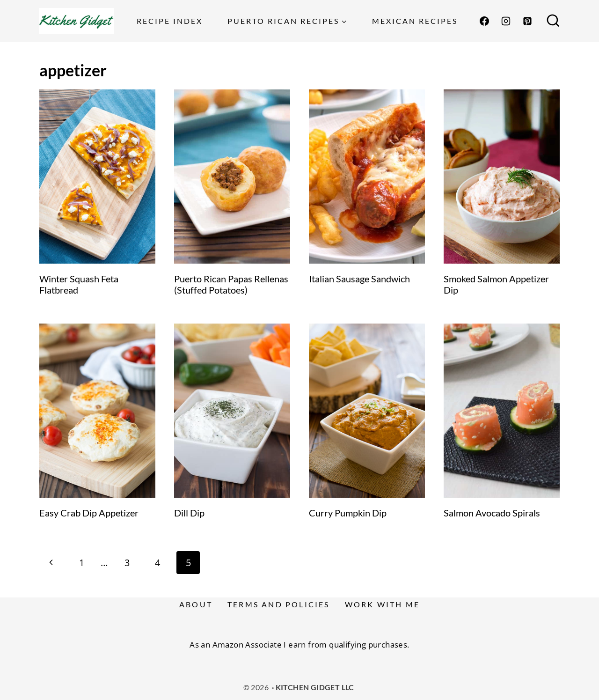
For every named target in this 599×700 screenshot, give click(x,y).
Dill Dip (189, 513)
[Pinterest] (527, 21)
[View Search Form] (553, 21)
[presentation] (97, 177)
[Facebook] (484, 21)
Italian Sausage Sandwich (359, 279)
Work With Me (382, 604)
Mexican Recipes (415, 21)
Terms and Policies (279, 604)
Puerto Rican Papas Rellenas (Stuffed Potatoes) (231, 284)
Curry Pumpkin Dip (348, 513)
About (196, 604)
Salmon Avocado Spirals (492, 513)
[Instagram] (506, 21)
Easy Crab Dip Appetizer (89, 513)
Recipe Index (170, 21)
